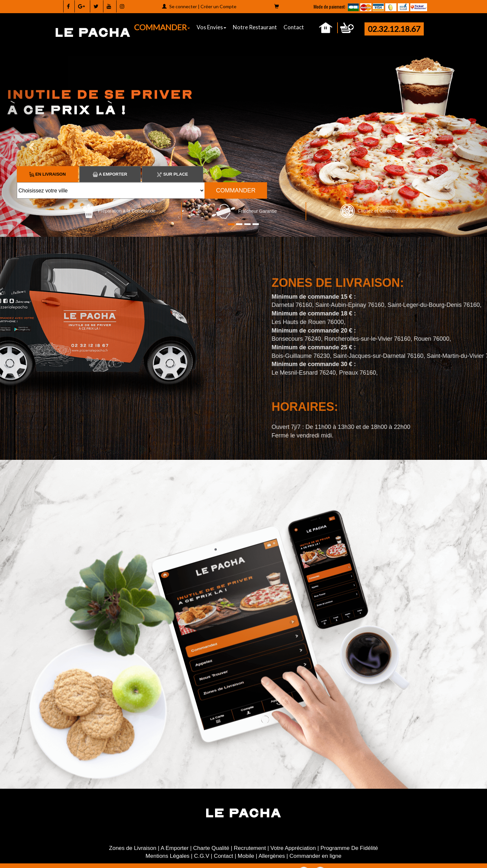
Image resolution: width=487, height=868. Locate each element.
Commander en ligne (315, 856)
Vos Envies (211, 27)
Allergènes (272, 856)
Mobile (246, 856)
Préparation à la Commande (119, 211)
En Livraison (48, 174)
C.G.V (202, 856)
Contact (294, 27)
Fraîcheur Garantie (244, 211)
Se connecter (183, 6)
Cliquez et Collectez (369, 211)
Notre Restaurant (255, 27)
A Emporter (110, 174)
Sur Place (173, 174)
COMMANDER (162, 27)
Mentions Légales (167, 856)
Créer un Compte (218, 6)
